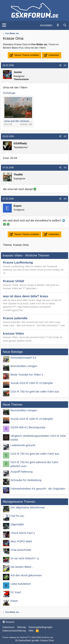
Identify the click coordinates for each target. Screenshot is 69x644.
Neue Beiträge (13, 352)
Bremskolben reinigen (24, 366)
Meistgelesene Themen (19, 502)
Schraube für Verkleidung (26, 480)
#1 (65, 65)
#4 (65, 199)
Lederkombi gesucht (23, 445)
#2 (65, 136)
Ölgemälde (17, 524)
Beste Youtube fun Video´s (27, 374)
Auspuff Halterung (22, 472)
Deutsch (8, 622)
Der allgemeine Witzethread (28, 507)
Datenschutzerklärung (14, 631)
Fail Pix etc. (18, 516)
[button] (4, 25)
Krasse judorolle (15, 318)
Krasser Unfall (14, 281)
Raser (14, 601)
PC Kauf (16, 592)
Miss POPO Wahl (21, 541)
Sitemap (22, 627)
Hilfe (31, 631)
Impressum (8, 627)
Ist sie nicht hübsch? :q (25, 558)
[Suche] (65, 25)
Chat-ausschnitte (21, 550)
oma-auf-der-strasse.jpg (19, 121)
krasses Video (13, 334)
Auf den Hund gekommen (26, 575)
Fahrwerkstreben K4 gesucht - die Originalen (38, 489)
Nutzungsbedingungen (40, 627)
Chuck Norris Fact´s (23, 533)
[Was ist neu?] (58, 25)
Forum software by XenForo (28, 637)
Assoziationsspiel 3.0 (23, 358)
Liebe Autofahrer (21, 584)
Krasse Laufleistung (18, 262)
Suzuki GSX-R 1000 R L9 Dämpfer (32, 383)
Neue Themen (13, 405)
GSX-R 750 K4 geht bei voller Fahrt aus (35, 391)
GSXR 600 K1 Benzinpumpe (28, 427)
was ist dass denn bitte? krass (26, 296)
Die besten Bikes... (22, 567)
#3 (65, 168)
